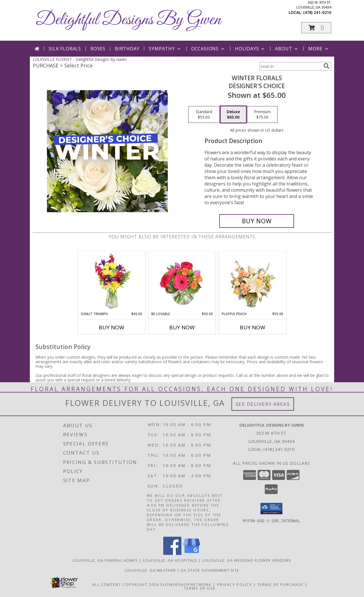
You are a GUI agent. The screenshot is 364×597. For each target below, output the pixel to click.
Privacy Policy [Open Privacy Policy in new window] (234, 584)
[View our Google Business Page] (192, 553)
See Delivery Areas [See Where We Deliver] (263, 404)
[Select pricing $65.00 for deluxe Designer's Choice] (233, 115)
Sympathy (165, 49)
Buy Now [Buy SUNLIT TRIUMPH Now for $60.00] (111, 327)
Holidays (250, 49)
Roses (98, 49)
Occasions (208, 49)
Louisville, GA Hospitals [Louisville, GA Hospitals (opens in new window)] (170, 560)
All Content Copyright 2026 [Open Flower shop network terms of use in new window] (126, 584)
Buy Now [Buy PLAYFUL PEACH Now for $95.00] (253, 327)
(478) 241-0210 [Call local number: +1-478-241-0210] (317, 12)
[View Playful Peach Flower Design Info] (253, 281)
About (287, 49)
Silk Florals (65, 49)
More (319, 49)
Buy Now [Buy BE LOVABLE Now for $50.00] (182, 327)
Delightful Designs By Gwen (128, 20)
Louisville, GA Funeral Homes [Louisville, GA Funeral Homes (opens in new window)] (105, 560)
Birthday (127, 49)
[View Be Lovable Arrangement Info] (182, 281)
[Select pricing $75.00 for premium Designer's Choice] (262, 115)
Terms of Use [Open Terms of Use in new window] (200, 588)
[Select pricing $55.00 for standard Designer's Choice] (204, 115)
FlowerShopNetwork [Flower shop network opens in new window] (186, 584)
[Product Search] (290, 66)
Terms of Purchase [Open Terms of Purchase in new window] (280, 584)
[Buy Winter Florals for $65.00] (257, 221)
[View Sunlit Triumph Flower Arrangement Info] (112, 281)
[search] (326, 66)
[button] (316, 28)
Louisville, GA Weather (150, 570)
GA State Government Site (210, 570)
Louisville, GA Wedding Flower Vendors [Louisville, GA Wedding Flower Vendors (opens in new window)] (247, 560)
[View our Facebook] (172, 553)
